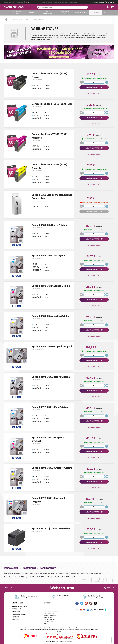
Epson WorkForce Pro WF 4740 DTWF (16, 573)
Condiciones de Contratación (51, 611)
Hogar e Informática (48, 13)
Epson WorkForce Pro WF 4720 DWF (37, 577)
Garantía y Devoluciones (50, 615)
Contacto (46, 623)
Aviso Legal (46, 609)
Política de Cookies (48, 621)
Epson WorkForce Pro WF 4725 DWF (68, 573)
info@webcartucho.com (13, 588)
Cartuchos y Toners (18, 13)
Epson (27, 20)
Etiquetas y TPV (65, 13)
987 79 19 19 (110, 588)
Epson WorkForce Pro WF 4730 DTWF (42, 573)
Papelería (33, 13)
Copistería (96, 13)
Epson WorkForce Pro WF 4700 (14, 577)
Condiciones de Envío (49, 613)
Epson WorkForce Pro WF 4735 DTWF (63, 577)
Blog (106, 13)
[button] (94, 87)
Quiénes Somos (48, 607)
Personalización (81, 13)
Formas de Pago (48, 617)
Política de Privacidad (49, 619)
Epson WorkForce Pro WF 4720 (91, 573)
